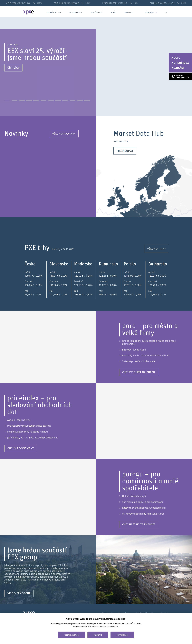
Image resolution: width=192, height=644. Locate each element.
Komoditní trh (76, 12)
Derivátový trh (54, 12)
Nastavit (98, 635)
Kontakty (129, 12)
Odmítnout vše (71, 635)
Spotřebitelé (97, 12)
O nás (114, 12)
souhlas (106, 623)
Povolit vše (122, 635)
